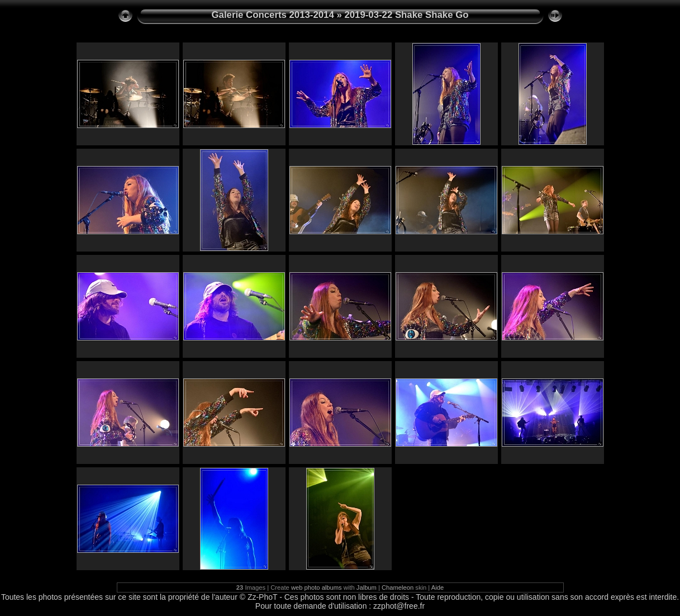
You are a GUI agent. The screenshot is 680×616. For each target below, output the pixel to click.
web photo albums (317, 587)
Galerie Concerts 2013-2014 (273, 15)
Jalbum (367, 587)
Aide (438, 587)
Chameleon (398, 587)
